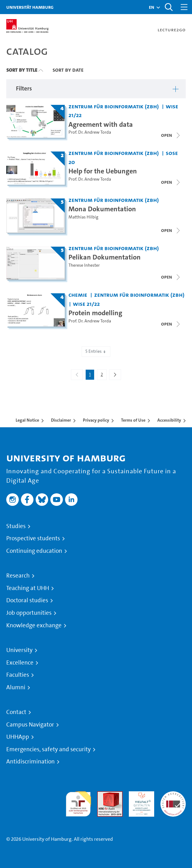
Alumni (16, 687)
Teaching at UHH (28, 588)
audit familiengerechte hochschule (78, 802)
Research (18, 576)
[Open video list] (171, 230)
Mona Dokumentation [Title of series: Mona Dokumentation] (102, 209)
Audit (103, 795)
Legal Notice (27, 420)
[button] (152, 7)
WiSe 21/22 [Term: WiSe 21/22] (86, 304)
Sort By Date (68, 70)
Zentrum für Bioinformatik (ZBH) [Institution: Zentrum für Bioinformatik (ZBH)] (114, 106)
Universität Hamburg (30, 7)
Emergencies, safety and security (48, 749)
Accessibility (169, 420)
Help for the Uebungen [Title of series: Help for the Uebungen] (103, 171)
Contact (16, 712)
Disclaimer (61, 420)
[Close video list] (171, 135)
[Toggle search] (169, 7)
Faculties (18, 675)
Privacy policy (96, 420)
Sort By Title (22, 70)
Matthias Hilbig (83, 217)
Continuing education (34, 551)
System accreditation (173, 799)
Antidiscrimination (30, 762)
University (19, 650)
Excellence (20, 663)
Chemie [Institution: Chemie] (78, 295)
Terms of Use (133, 420)
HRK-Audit (140, 795)
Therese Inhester (84, 265)
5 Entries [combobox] (96, 351)
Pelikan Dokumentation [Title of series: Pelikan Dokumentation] (105, 257)
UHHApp (18, 737)
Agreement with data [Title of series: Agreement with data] (101, 124)
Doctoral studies (27, 600)
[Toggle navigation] (184, 7)
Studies (16, 526)
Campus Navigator (30, 725)
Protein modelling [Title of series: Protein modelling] (95, 313)
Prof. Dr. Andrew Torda (90, 132)
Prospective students (33, 538)
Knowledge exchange (34, 625)
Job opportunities (29, 613)
